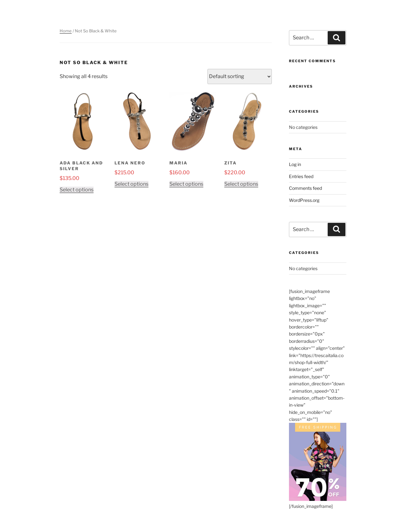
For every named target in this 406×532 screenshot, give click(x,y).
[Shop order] (240, 76)
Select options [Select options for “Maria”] (186, 184)
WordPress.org (304, 200)
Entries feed (301, 176)
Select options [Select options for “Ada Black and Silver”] (77, 190)
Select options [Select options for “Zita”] (241, 184)
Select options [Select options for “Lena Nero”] (131, 184)
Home (66, 31)
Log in (295, 164)
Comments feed (305, 188)
